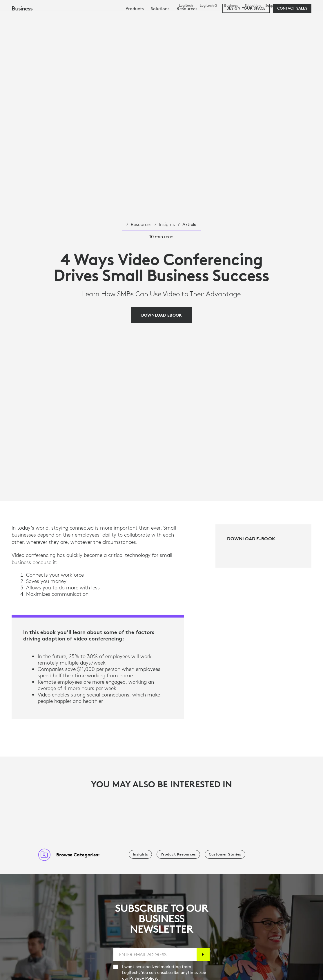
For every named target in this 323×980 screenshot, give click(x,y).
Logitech (186, 6)
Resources (141, 224)
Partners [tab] (205, 19)
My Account (297, 19)
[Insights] (140, 854)
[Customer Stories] (225, 854)
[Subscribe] (203, 954)
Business (231, 6)
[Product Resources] (178, 854)
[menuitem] (135, 36)
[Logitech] (49, 18)
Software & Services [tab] (129, 19)
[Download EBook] (162, 315)
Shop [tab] (91, 19)
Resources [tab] (173, 19)
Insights (167, 224)
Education (253, 6)
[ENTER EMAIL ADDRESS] (155, 954)
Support (272, 5)
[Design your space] (246, 35)
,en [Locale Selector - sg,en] (297, 5)
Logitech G (208, 6)
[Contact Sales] (292, 35)
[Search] (273, 19)
